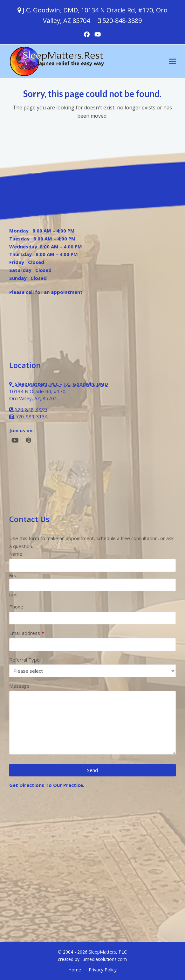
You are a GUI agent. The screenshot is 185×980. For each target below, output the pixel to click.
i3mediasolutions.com (104, 959)
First (13, 576)
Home (75, 970)
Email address (27, 633)
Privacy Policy (103, 970)
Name (16, 554)
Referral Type (24, 660)
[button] (172, 62)
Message (19, 686)
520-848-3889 (122, 21)
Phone (16, 607)
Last (13, 595)
